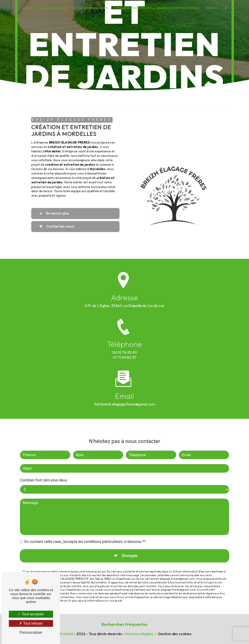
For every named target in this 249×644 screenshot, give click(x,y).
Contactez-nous (56, 227)
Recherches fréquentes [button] (124, 624)
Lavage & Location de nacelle (178, 8)
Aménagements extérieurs (132, 8)
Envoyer (130, 540)
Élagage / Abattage (53, 8)
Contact (212, 8)
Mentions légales (139, 634)
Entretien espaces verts (90, 8)
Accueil (28, 8)
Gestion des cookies (175, 634)
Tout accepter (31, 614)
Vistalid (67, 634)
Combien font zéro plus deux (43, 465)
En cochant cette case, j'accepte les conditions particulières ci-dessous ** (85, 526)
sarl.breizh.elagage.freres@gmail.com (125, 389)
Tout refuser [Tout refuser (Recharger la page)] (31, 623)
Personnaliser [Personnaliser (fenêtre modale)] (31, 632)
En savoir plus (53, 213)
